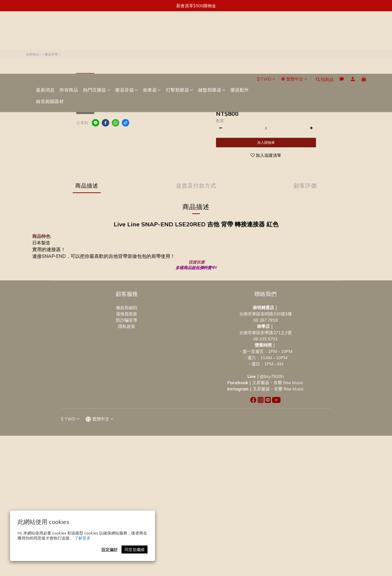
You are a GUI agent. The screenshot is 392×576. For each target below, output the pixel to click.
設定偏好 (109, 549)
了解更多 (82, 538)
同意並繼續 (134, 549)
